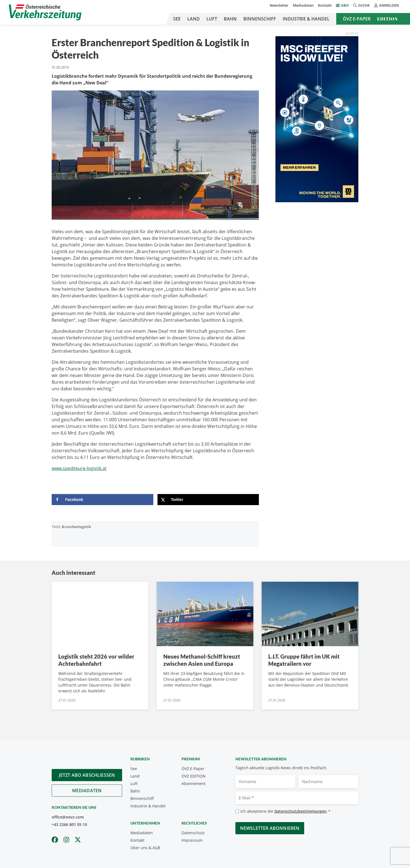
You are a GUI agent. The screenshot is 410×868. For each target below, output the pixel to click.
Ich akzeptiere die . (285, 811)
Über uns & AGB (145, 848)
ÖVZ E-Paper (357, 19)
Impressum (192, 840)
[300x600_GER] (317, 119)
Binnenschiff (260, 19)
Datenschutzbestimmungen (300, 811)
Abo (345, 5)
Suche (361, 5)
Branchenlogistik (76, 527)
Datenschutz (193, 833)
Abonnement (194, 783)
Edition (387, 19)
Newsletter (279, 5)
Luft (212, 19)
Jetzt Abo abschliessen (87, 775)
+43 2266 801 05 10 (69, 824)
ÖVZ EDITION (194, 776)
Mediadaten (303, 5)
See (177, 19)
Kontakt (325, 5)
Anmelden (387, 5)
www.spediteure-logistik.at (79, 468)
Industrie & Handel (306, 19)
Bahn (230, 19)
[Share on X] (208, 500)
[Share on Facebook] (102, 500)
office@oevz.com (68, 817)
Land (194, 19)
